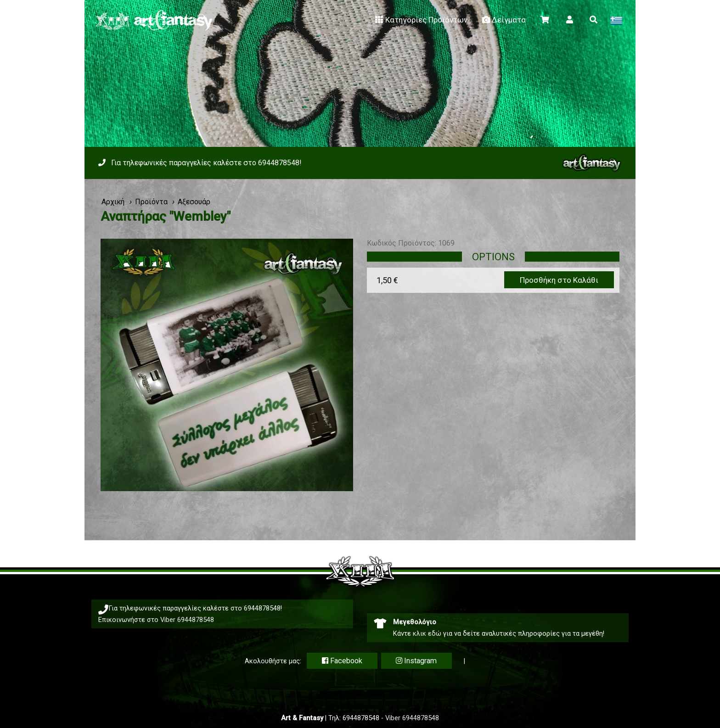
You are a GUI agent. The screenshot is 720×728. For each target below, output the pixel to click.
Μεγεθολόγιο (415, 622)
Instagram (416, 661)
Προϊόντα (151, 202)
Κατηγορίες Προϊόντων (420, 20)
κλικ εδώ (427, 633)
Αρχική (113, 202)
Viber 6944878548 (187, 620)
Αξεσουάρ (194, 202)
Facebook (342, 661)
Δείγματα (503, 20)
